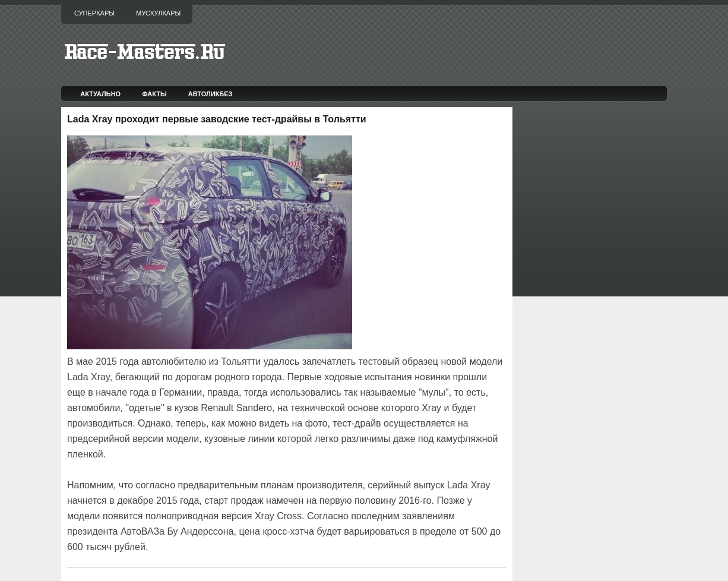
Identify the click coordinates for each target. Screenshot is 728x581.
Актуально (100, 94)
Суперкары (94, 13)
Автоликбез (211, 94)
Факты (154, 94)
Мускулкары (158, 13)
